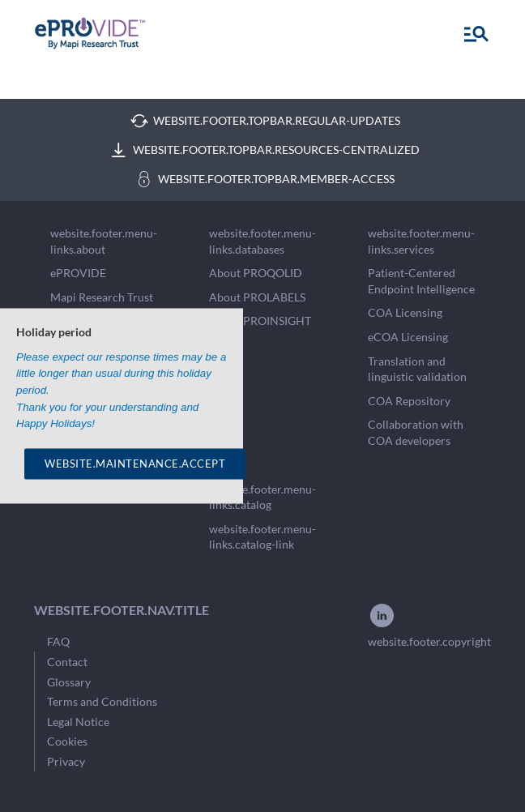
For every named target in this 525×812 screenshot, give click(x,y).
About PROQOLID (256, 273)
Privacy (66, 761)
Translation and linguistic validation (417, 369)
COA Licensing (405, 312)
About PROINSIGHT (260, 321)
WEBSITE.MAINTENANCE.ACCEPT (135, 464)
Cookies (67, 741)
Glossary (69, 682)
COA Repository (409, 401)
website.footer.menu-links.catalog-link (262, 537)
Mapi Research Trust (102, 297)
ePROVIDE (78, 273)
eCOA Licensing (408, 337)
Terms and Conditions (102, 701)
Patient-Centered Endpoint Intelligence (421, 281)
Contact (67, 662)
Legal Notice (78, 722)
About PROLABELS (257, 297)
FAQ (58, 641)
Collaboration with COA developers (416, 432)
